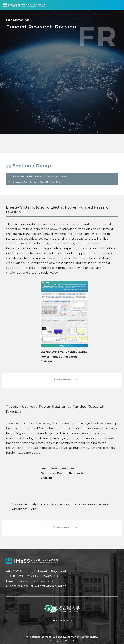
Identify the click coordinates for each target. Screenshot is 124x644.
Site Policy (53, 627)
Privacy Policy (69, 627)
